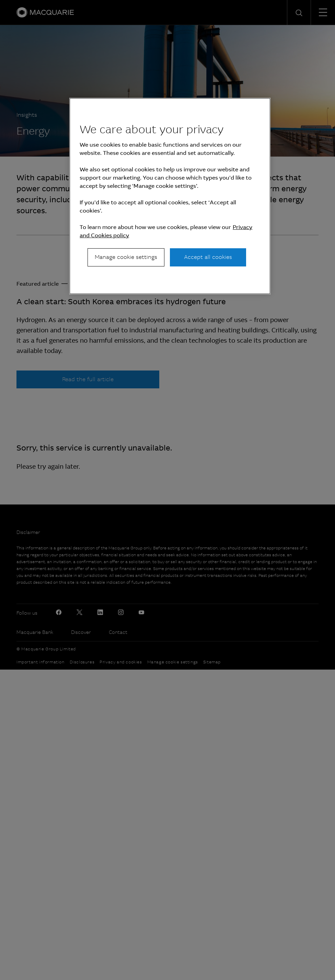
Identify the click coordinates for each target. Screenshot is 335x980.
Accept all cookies (208, 257)
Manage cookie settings (126, 257)
